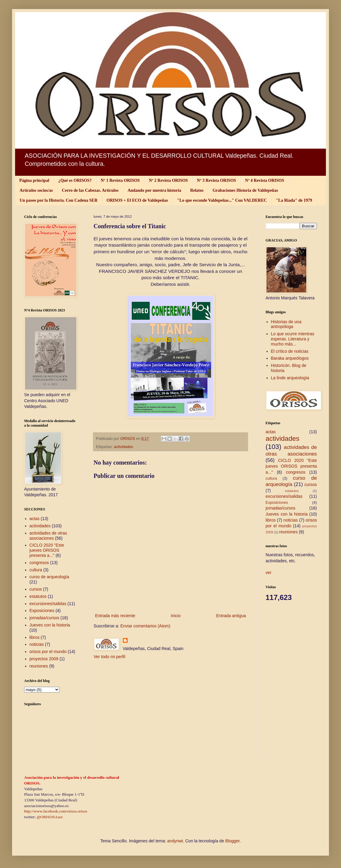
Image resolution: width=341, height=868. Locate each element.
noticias (37, 644)
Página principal (34, 180)
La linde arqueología (290, 378)
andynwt (175, 841)
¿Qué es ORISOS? (75, 180)
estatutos (38, 596)
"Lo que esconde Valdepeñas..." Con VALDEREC (222, 200)
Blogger (232, 841)
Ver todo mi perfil (109, 657)
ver (268, 573)
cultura (36, 570)
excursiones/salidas (48, 604)
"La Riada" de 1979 (294, 200)
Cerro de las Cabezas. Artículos (90, 190)
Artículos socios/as (36, 190)
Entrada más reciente (115, 616)
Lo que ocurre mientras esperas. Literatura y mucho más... (293, 339)
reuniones (39, 666)
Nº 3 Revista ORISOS (217, 180)
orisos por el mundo (48, 652)
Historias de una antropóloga (286, 324)
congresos (39, 563)
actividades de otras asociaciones (48, 536)
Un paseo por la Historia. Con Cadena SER (59, 200)
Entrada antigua (231, 616)
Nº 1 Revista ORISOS (120, 180)
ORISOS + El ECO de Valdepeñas (137, 200)
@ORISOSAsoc (50, 817)
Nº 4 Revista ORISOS (265, 180)
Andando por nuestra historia (155, 190)
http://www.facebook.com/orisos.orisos (56, 811)
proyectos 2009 (44, 659)
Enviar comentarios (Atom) (145, 626)
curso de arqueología (49, 577)
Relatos (197, 190)
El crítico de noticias (290, 351)
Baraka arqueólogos (290, 358)
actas (35, 519)
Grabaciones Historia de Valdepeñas (245, 190)
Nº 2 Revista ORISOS (168, 180)
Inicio (176, 616)
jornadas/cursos (45, 618)
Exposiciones (42, 611)
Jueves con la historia (50, 625)
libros (35, 637)
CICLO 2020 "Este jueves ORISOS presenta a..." (47, 550)
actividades (124, 447)
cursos (36, 589)
